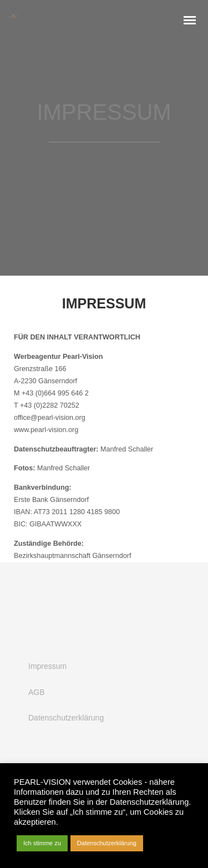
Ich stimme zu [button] (42, 843)
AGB (37, 692)
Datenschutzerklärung (66, 718)
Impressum (47, 666)
